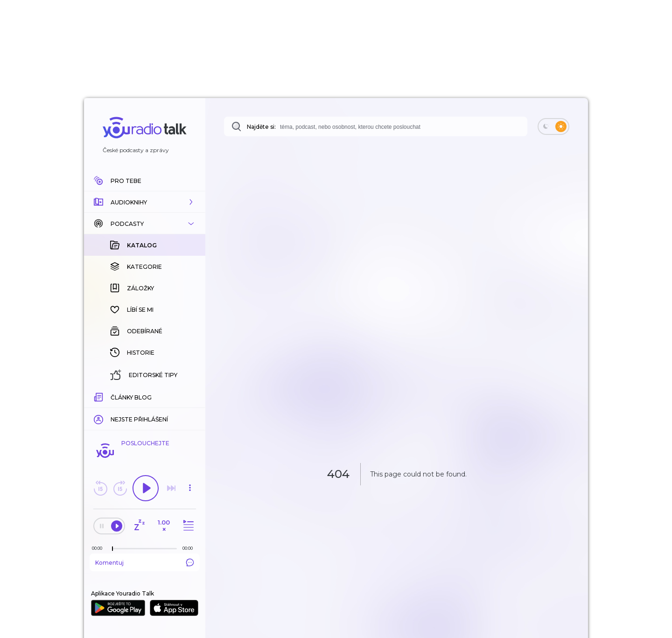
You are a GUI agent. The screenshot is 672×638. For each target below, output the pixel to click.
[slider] (112, 549)
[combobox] (376, 126)
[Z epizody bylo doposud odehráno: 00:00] (99, 548)
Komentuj (145, 562)
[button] (145, 202)
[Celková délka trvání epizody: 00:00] (190, 548)
